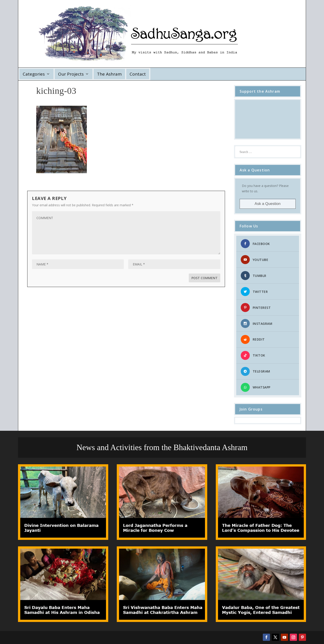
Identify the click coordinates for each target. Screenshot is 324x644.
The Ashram (109, 74)
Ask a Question (268, 204)
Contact (138, 74)
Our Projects (71, 74)
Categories (34, 74)
